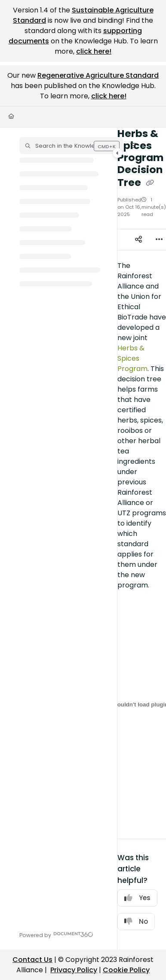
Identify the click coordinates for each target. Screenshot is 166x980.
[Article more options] (159, 240)
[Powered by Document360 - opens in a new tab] (56, 934)
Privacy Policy (74, 970)
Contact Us (32, 960)
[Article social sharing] (138, 240)
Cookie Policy (126, 970)
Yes (137, 898)
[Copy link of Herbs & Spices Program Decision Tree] (150, 183)
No (136, 921)
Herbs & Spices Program (132, 358)
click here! (94, 51)
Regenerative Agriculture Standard (98, 75)
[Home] (11, 117)
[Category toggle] (117, 153)
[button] (71, 146)
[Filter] (133, 146)
